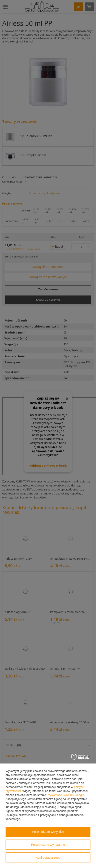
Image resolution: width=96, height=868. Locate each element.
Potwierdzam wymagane (48, 845)
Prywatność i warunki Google (66, 795)
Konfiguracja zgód (48, 858)
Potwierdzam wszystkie (48, 832)
